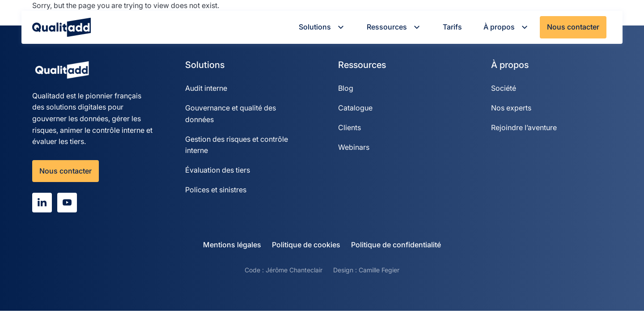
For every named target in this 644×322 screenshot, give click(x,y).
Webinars (354, 147)
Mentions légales (232, 245)
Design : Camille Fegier (366, 270)
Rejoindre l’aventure (524, 127)
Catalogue (355, 108)
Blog (346, 88)
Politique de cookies (306, 245)
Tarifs (452, 27)
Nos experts (511, 108)
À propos (506, 27)
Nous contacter (573, 27)
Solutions (322, 27)
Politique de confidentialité (396, 245)
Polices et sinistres (216, 190)
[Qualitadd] (61, 27)
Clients (350, 127)
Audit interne (206, 88)
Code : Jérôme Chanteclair (284, 270)
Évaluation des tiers (218, 170)
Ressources (394, 27)
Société (504, 88)
